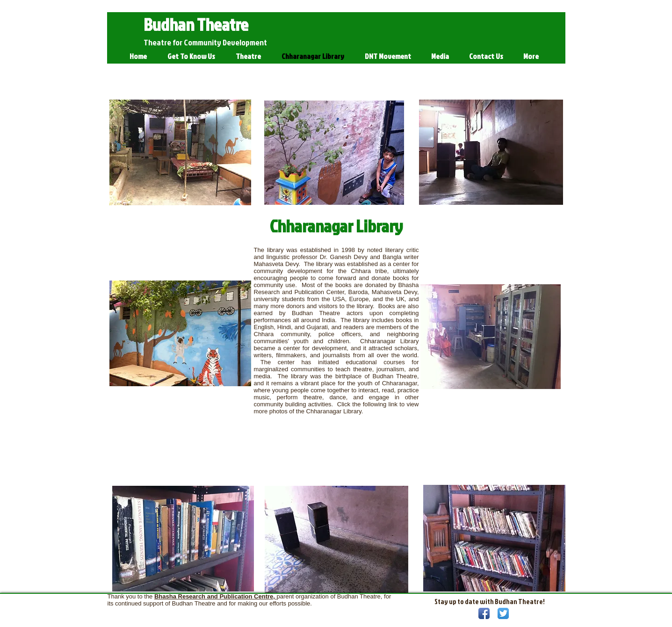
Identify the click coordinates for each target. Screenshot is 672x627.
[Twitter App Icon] (503, 613)
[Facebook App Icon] (484, 613)
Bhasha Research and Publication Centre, (216, 596)
